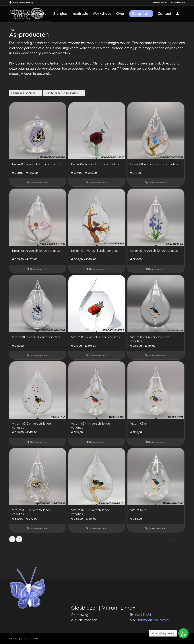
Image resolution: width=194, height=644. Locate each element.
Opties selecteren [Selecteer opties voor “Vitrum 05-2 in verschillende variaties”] (38, 442)
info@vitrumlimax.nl (154, 620)
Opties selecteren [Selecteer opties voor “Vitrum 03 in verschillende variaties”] (97, 356)
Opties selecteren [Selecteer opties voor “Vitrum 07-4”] (156, 529)
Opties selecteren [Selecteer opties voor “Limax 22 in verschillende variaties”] (156, 269)
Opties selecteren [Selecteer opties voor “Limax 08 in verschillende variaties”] (156, 183)
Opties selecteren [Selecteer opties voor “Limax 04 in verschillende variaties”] (97, 183)
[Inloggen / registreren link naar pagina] (177, 14)
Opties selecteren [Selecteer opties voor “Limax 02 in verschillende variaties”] (38, 183)
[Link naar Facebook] (10, 3)
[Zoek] (13, 30)
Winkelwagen (178, 3)
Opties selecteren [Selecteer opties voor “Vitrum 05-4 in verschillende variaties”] (97, 442)
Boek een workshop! (24, 3)
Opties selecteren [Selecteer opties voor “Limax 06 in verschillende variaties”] (38, 269)
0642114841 (144, 615)
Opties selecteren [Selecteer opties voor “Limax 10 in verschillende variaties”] (97, 269)
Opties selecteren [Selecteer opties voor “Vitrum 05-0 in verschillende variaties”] (156, 356)
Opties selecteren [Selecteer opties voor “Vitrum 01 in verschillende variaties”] (38, 356)
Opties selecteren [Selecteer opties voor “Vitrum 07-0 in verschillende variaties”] (97, 529)
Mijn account (160, 3)
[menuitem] (160, 3)
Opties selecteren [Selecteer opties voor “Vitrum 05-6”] (156, 442)
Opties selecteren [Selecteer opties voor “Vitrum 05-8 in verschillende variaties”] (38, 529)
